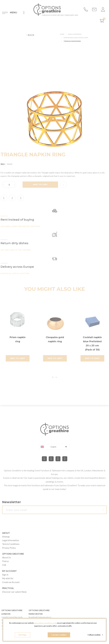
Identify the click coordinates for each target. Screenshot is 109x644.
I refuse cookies (95, 635)
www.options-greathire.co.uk (45, 623)
